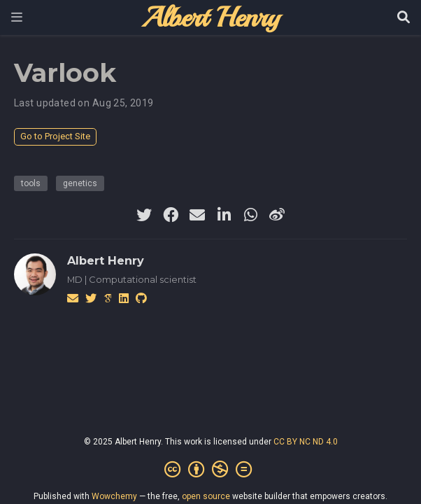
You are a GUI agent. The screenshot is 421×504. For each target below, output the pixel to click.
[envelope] (197, 215)
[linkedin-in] (224, 215)
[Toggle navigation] (17, 17)
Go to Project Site (55, 136)
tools (31, 183)
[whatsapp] (250, 215)
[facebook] (171, 215)
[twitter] (144, 215)
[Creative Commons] (211, 470)
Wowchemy (114, 496)
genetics (80, 183)
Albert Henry (106, 260)
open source (206, 496)
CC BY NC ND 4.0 (306, 442)
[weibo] (277, 215)
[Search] (404, 18)
